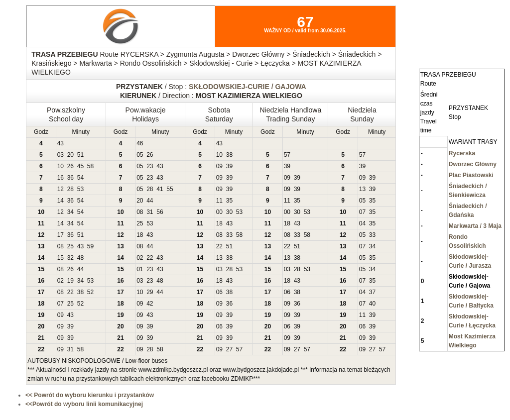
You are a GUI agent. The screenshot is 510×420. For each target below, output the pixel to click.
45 (80, 166)
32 (70, 258)
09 (219, 166)
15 (61, 258)
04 (362, 223)
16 (61, 178)
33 (229, 235)
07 (362, 212)
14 (61, 201)
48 (80, 258)
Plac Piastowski (471, 175)
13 (362, 189)
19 (70, 281)
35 (229, 201)
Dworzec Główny (473, 164)
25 (140, 223)
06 (219, 292)
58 (90, 166)
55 (170, 189)
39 (229, 166)
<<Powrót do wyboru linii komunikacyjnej (84, 404)
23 (150, 166)
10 (219, 155)
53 (80, 189)
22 (219, 246)
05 (140, 155)
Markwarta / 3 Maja (475, 226)
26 (150, 155)
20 (70, 155)
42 (150, 304)
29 (150, 292)
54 (80, 178)
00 (219, 212)
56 (160, 212)
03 (61, 155)
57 (287, 155)
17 (61, 235)
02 (140, 258)
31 (150, 212)
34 (70, 212)
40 (372, 304)
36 (70, 178)
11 (219, 201)
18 (219, 223)
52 (90, 292)
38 (229, 155)
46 (140, 143)
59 (90, 246)
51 (80, 155)
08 (140, 212)
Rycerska (462, 153)
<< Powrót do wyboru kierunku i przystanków (90, 395)
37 (372, 292)
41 (160, 189)
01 (140, 269)
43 (61, 143)
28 (70, 189)
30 (229, 212)
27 (229, 349)
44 (150, 201)
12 (61, 189)
